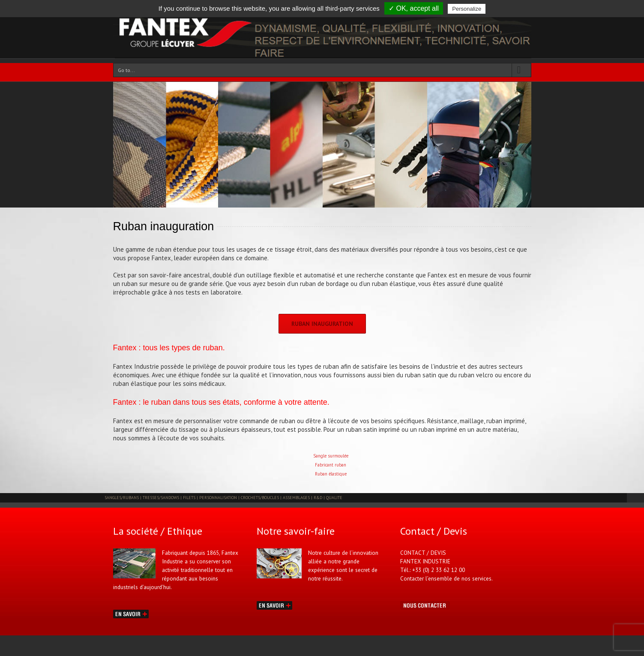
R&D (319, 498)
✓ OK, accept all (414, 8)
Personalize (467, 9)
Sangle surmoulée (331, 456)
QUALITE (334, 498)
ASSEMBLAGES (297, 498)
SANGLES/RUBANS (122, 498)
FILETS (190, 498)
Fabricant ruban (331, 465)
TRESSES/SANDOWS (162, 498)
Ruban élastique (331, 474)
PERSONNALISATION (219, 498)
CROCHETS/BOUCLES (261, 498)
